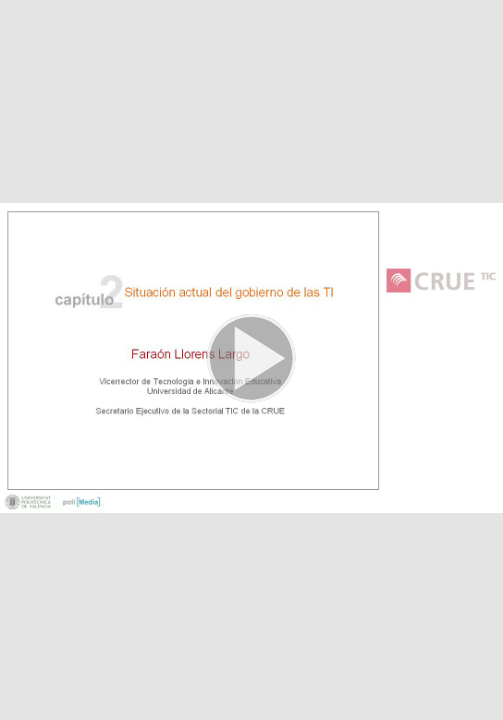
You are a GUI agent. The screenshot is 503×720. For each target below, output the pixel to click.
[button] (251, 360)
